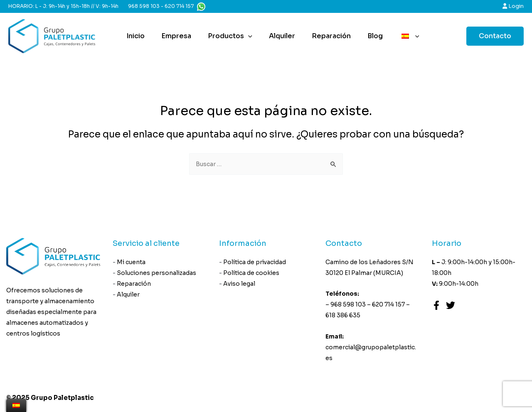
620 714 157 (179, 6)
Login (513, 6)
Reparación (321, 36)
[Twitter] (451, 306)
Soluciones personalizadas (157, 274)
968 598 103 (144, 6)
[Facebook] (436, 306)
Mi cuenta (132, 262)
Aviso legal (240, 286)
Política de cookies (252, 274)
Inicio (139, 36)
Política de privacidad (255, 262)
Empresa (176, 36)
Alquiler (275, 36)
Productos (227, 36)
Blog (362, 36)
